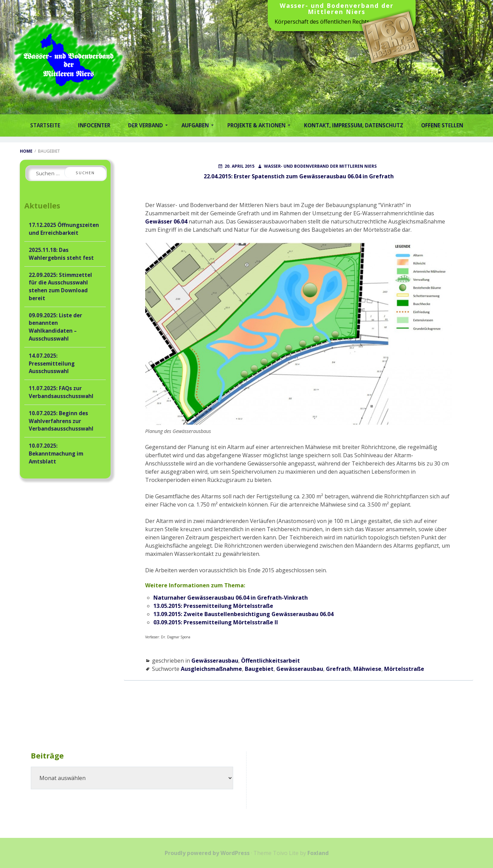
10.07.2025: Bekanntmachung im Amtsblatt (56, 454)
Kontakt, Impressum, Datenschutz (354, 125)
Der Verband (146, 125)
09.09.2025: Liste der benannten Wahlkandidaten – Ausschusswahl (55, 327)
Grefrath (338, 669)
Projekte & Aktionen (256, 125)
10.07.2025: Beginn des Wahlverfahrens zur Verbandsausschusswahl (61, 421)
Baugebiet (259, 669)
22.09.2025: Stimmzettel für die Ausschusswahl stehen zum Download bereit (60, 286)
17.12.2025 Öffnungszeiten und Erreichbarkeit (64, 229)
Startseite (45, 125)
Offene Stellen (442, 125)
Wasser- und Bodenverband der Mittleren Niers (337, 9)
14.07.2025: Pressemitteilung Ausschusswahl (52, 363)
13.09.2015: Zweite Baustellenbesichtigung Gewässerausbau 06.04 (243, 614)
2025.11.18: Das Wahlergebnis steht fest (61, 254)
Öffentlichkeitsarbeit (270, 661)
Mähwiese (367, 669)
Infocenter (94, 125)
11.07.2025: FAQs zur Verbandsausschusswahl (61, 392)
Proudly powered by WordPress (207, 853)
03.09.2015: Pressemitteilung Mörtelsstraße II (216, 622)
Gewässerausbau (215, 661)
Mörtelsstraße (404, 669)
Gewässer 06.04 (166, 221)
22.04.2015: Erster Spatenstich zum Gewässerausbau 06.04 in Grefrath (299, 176)
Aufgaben (195, 125)
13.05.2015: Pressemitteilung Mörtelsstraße (213, 606)
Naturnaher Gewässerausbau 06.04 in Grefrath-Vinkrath (231, 598)
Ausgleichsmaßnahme (211, 669)
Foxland (318, 853)
